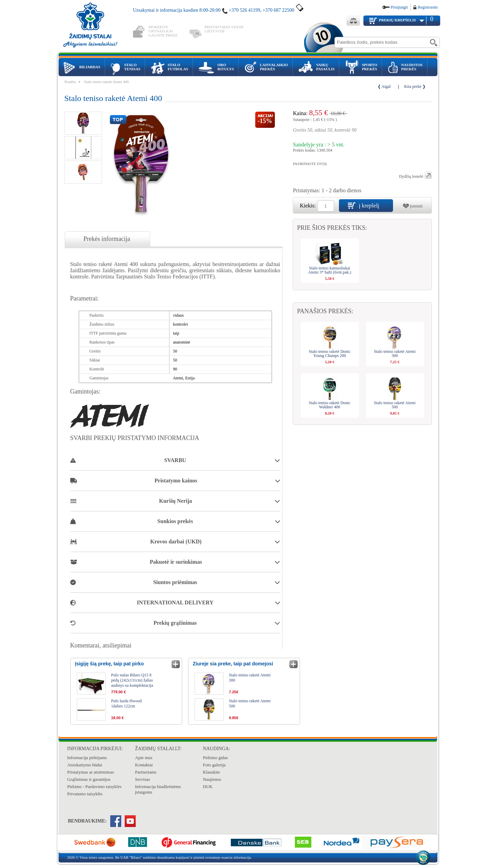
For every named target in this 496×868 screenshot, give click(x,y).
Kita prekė (413, 86)
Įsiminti (416, 206)
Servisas (142, 779)
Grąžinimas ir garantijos (89, 779)
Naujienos (212, 779)
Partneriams (146, 772)
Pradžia (70, 82)
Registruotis (428, 7)
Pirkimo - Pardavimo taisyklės (94, 787)
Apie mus (144, 758)
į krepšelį (369, 206)
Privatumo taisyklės (85, 794)
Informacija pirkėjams (87, 758)
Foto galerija (214, 765)
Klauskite (211, 772)
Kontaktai (144, 765)
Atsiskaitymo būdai (85, 765)
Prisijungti (399, 7)
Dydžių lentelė (411, 176)
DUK (208, 787)
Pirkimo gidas (215, 758)
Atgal (386, 86)
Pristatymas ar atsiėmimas (91, 772)
